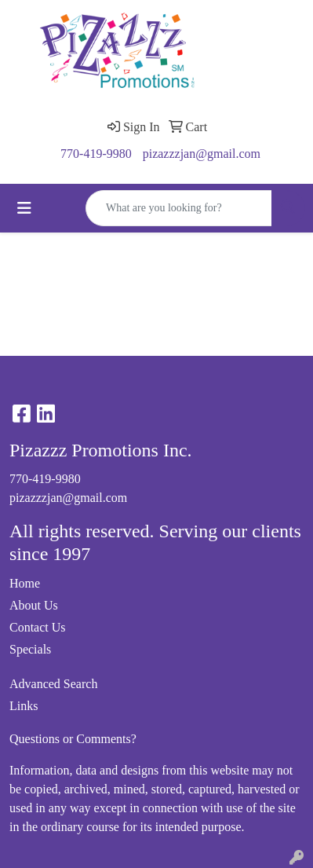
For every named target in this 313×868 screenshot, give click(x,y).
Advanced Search (53, 684)
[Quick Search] (179, 208)
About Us (34, 605)
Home (25, 583)
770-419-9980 (96, 154)
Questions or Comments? (73, 739)
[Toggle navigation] (24, 208)
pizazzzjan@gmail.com (202, 154)
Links (24, 706)
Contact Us (38, 627)
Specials (30, 649)
